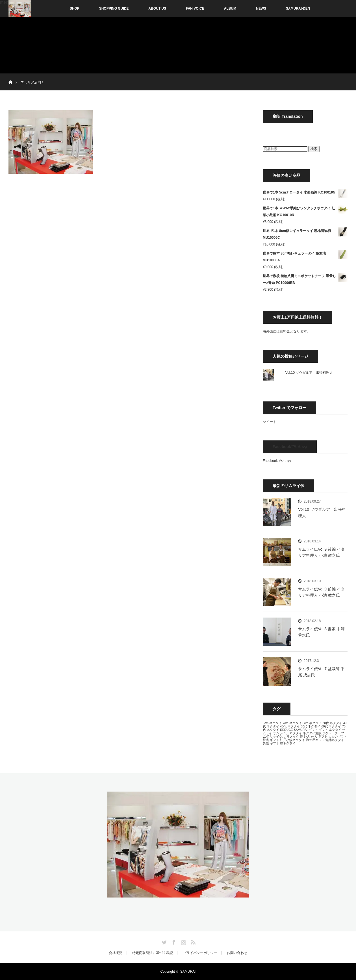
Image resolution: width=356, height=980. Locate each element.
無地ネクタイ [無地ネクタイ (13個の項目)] (335, 740)
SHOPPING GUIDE (114, 8)
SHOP (63, 8)
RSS (192, 941)
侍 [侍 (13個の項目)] (301, 736)
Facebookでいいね (290, 447)
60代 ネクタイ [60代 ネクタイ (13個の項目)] (331, 726)
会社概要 (116, 953)
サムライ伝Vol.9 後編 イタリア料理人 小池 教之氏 (321, 552)
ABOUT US (157, 8)
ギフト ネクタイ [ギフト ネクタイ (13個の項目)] (330, 730)
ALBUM (230, 8)
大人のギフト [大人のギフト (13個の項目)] (338, 736)
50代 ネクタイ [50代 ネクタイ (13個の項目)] (311, 726)
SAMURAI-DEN (298, 8)
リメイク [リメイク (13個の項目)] (293, 736)
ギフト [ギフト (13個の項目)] (313, 730)
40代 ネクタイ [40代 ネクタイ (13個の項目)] (290, 726)
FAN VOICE (195, 8)
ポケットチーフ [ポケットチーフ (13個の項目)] (333, 733)
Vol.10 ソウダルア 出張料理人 (309, 373)
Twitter (164, 941)
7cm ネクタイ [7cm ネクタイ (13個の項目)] (292, 723)
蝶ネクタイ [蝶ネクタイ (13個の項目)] (288, 743)
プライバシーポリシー (200, 953)
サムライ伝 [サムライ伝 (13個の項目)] (281, 733)
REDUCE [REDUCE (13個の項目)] (286, 730)
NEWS (261, 8)
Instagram (183, 941)
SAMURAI (188, 972)
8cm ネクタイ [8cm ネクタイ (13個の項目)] (312, 723)
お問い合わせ (237, 953)
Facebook (173, 941)
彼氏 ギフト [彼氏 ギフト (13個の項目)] (271, 740)
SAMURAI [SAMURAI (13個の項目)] (301, 730)
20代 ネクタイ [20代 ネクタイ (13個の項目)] (332, 723)
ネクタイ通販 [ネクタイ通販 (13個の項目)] (312, 733)
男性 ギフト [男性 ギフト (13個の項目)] (271, 743)
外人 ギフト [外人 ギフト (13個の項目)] (319, 736)
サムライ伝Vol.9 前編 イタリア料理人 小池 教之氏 (321, 592)
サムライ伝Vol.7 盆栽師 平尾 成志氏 (321, 672)
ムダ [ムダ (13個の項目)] (266, 736)
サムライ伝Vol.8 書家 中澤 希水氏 (321, 632)
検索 (314, 149)
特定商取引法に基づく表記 (153, 953)
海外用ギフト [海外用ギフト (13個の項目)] (315, 740)
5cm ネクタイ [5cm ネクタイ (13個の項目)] (272, 723)
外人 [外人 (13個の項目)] (307, 736)
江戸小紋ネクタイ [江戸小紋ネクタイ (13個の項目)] (292, 740)
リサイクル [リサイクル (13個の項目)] (278, 736)
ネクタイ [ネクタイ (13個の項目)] (296, 733)
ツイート (270, 422)
